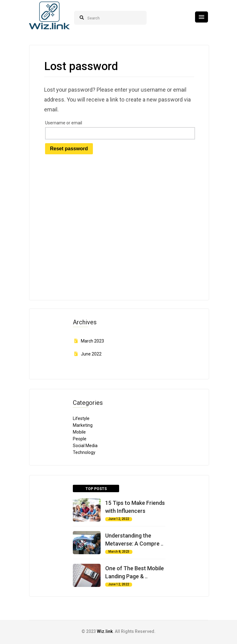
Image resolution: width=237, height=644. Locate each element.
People (80, 439)
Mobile (79, 432)
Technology (84, 452)
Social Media (85, 446)
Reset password (69, 149)
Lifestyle (81, 418)
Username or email (64, 123)
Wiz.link (105, 631)
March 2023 (92, 341)
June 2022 (91, 354)
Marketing (83, 425)
